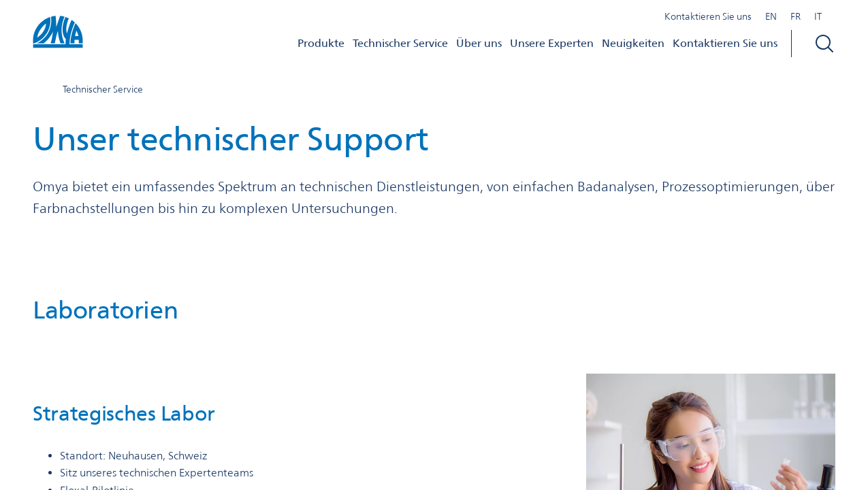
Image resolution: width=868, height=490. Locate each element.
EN (771, 16)
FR (795, 16)
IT (818, 16)
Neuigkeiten (633, 43)
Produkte (321, 43)
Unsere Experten (552, 43)
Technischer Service (400, 43)
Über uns (479, 43)
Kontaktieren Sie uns (708, 16)
